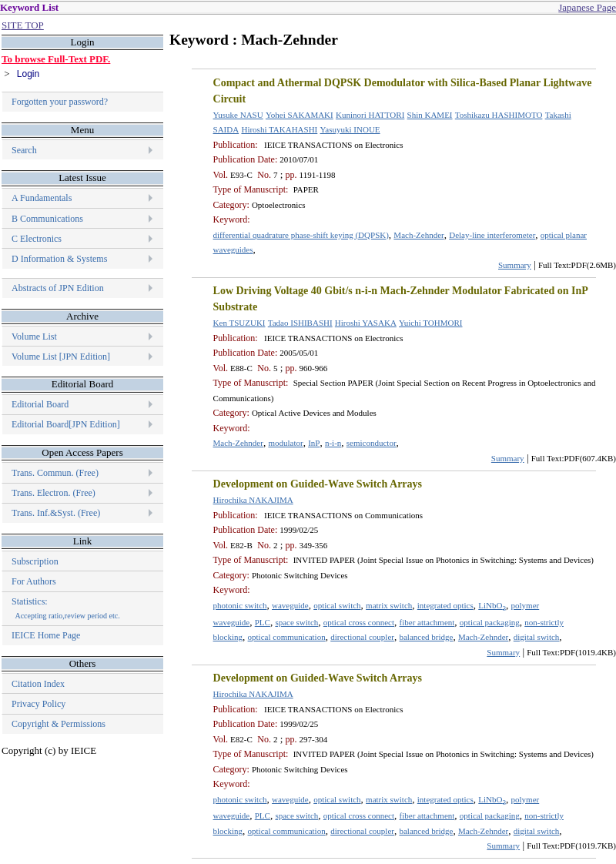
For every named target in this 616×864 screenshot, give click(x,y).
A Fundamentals (42, 198)
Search (24, 150)
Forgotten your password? (60, 102)
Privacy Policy (38, 704)
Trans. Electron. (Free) (54, 493)
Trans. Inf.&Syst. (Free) (56, 513)
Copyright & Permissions (59, 724)
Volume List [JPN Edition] (61, 357)
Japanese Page (587, 7)
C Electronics (37, 239)
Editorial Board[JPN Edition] (66, 424)
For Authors (34, 581)
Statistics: (66, 608)
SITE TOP (23, 25)
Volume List (35, 337)
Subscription (35, 561)
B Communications (47, 219)
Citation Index (38, 684)
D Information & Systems (59, 259)
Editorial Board (40, 404)
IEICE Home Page (46, 635)
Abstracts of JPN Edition (58, 288)
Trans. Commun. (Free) (55, 473)
